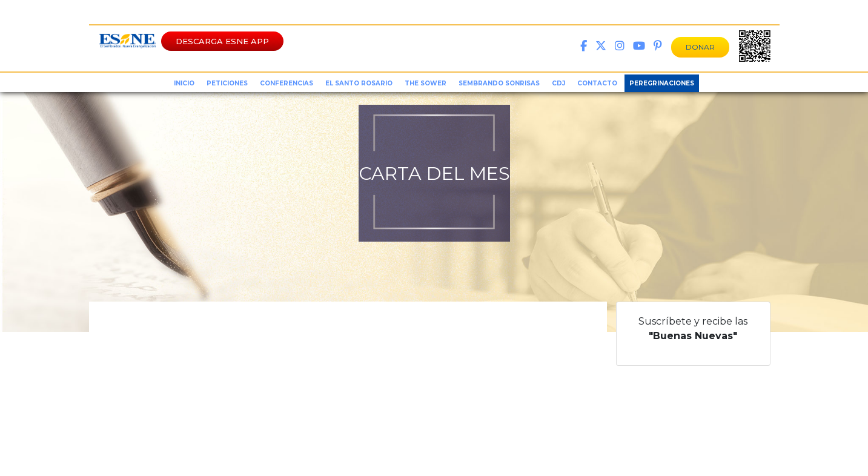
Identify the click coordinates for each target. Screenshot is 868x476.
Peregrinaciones (662, 83)
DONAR (700, 47)
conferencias (287, 83)
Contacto (597, 83)
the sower (426, 83)
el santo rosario (359, 83)
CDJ (558, 83)
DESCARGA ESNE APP (222, 41)
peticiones (227, 83)
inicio (184, 83)
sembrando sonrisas (499, 83)
